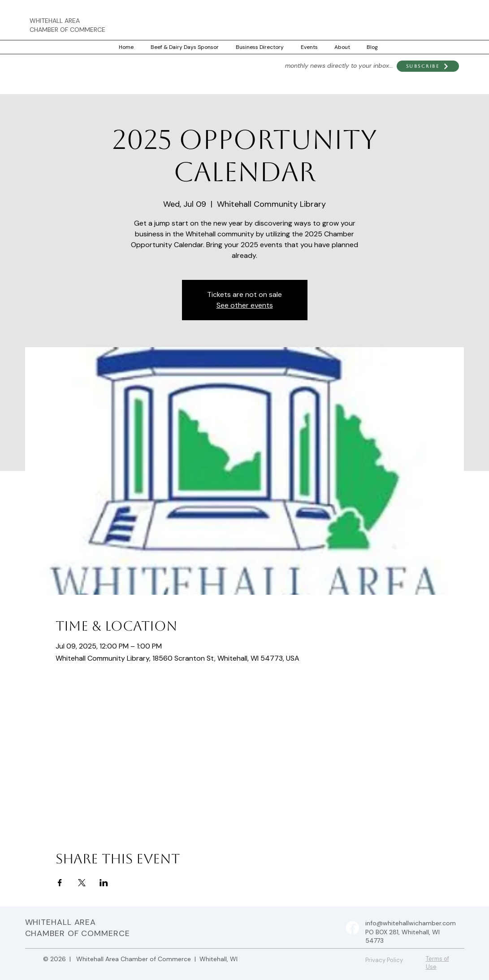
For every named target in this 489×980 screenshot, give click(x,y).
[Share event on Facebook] (60, 883)
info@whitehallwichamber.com (411, 923)
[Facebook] (353, 928)
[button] (428, 66)
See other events (245, 305)
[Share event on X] (82, 883)
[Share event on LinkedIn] (104, 883)
